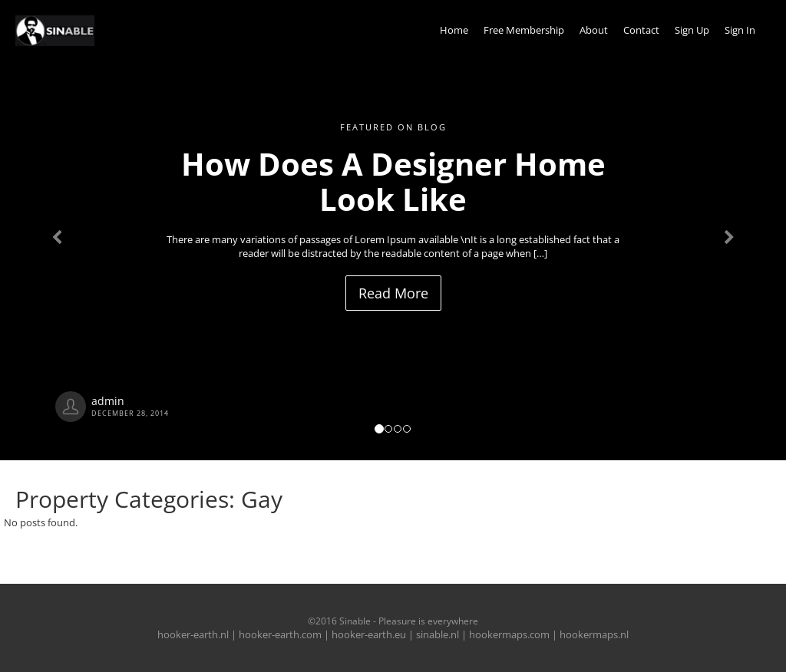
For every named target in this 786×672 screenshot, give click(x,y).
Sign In (740, 30)
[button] (59, 230)
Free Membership (524, 30)
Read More (393, 293)
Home (454, 30)
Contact (641, 30)
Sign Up (692, 30)
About (594, 30)
